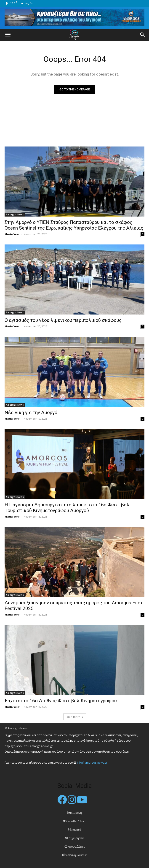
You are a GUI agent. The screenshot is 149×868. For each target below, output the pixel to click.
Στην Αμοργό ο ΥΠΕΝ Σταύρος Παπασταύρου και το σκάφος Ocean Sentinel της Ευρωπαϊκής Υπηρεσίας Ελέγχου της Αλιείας (74, 225)
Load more (75, 717)
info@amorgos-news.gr (92, 763)
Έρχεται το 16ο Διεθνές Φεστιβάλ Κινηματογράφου (61, 701)
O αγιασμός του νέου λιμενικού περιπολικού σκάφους (63, 320)
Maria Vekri (12, 234)
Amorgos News (15, 214)
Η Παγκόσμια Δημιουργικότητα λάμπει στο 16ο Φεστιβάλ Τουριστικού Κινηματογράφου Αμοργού (67, 508)
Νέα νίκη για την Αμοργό (31, 412)
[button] (8, 35)
